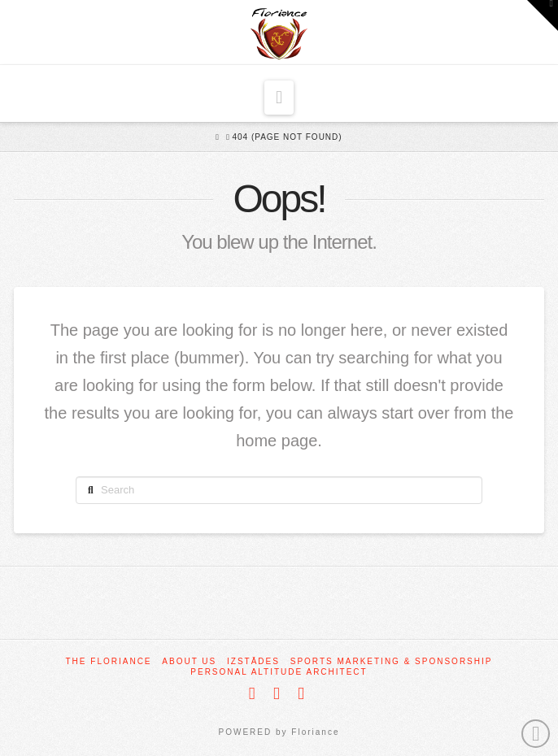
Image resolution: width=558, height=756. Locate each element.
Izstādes (253, 661)
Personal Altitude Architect (279, 672)
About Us (189, 661)
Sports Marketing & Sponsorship (392, 661)
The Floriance (109, 661)
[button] (279, 98)
